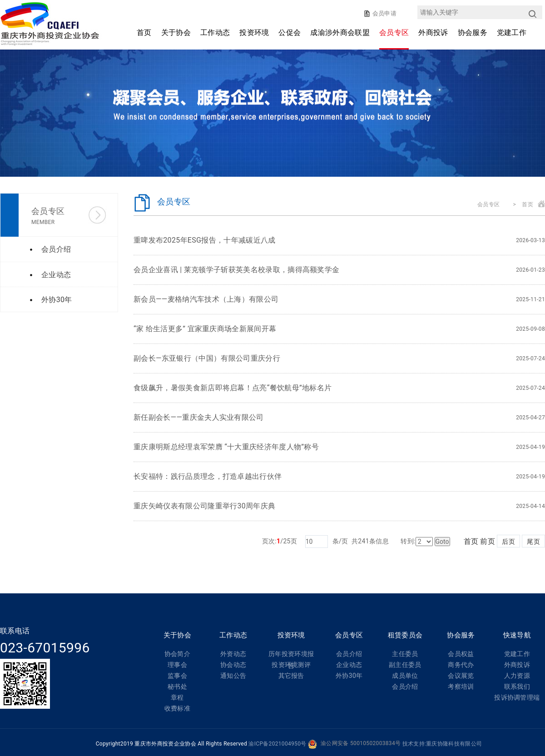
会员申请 (384, 13)
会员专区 (394, 32)
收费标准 (177, 708)
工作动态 (215, 32)
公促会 (290, 32)
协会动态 (233, 665)
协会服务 (473, 32)
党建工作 (512, 32)
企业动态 (349, 665)
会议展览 (461, 676)
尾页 (533, 542)
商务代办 (461, 665)
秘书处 (177, 686)
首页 (144, 32)
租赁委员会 (405, 635)
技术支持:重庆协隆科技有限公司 (442, 744)
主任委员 (405, 654)
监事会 (177, 676)
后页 (508, 542)
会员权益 (461, 654)
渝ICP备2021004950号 (277, 744)
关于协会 (176, 32)
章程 (177, 697)
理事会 (177, 665)
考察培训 (461, 686)
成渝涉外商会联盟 (340, 32)
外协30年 (349, 676)
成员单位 (405, 676)
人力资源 (517, 676)
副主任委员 (405, 665)
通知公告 (233, 676)
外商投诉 (433, 32)
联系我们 (517, 686)
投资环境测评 (291, 665)
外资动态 (233, 654)
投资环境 (254, 32)
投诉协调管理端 (517, 697)
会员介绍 (349, 654)
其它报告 (291, 676)
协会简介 (177, 654)
